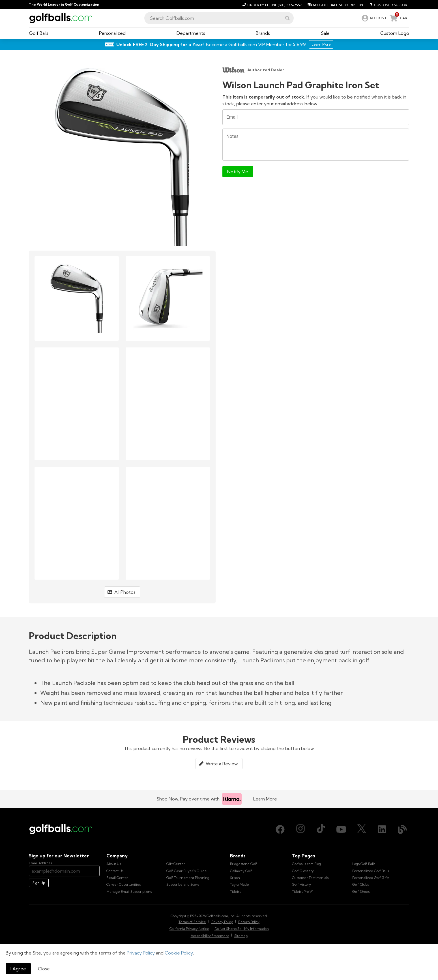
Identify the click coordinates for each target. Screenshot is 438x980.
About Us (114, 864)
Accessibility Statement (210, 936)
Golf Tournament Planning (188, 878)
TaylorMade (240, 884)
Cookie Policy (179, 953)
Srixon (235, 878)
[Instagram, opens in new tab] (300, 829)
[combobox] (219, 18)
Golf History (301, 884)
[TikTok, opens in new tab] (321, 829)
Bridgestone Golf (244, 864)
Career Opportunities (124, 884)
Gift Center (176, 864)
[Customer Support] (387, 5)
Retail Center (117, 878)
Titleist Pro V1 (303, 892)
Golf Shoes (361, 892)
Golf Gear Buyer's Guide (187, 871)
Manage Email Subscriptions (129, 892)
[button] (287, 18)
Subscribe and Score (183, 884)
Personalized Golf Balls (371, 871)
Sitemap (241, 936)
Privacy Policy (141, 953)
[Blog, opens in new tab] (402, 829)
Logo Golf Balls (364, 864)
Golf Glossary (303, 871)
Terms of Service (192, 922)
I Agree (18, 969)
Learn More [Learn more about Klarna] (265, 799)
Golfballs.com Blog (306, 864)
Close (44, 969)
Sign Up (39, 883)
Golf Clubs (361, 884)
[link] (373, 18)
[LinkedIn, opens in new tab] (382, 829)
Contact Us (115, 871)
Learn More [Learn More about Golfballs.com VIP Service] (321, 44)
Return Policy (249, 922)
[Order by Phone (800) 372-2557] (271, 5)
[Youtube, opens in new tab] (341, 829)
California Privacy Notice (189, 929)
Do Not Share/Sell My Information (242, 929)
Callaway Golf (241, 871)
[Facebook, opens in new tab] (280, 829)
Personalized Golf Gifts (371, 878)
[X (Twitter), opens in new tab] (362, 829)
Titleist (235, 892)
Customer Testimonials (310, 878)
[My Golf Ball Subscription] (335, 5)
